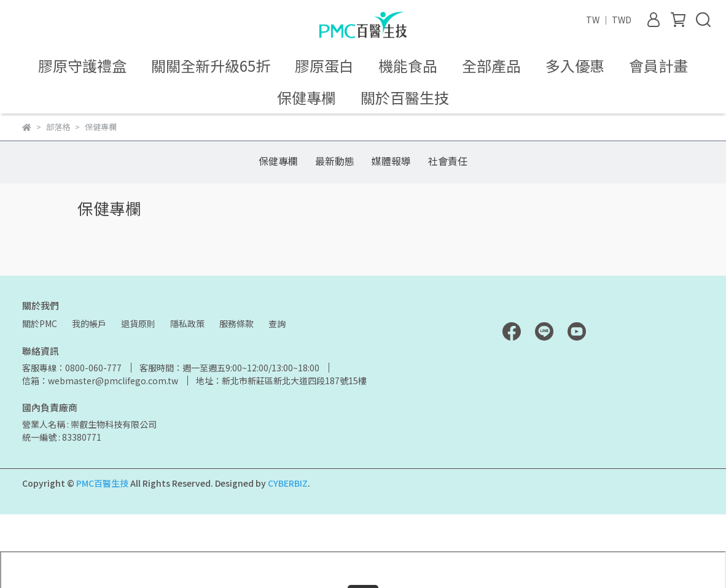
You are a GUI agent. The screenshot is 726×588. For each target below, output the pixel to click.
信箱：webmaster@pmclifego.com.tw (100, 381)
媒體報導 (391, 161)
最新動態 (335, 161)
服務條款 (236, 323)
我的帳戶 (89, 323)
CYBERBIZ (288, 483)
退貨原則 (138, 323)
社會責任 (448, 161)
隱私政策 (187, 323)
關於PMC (40, 323)
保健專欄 (278, 161)
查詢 (277, 323)
